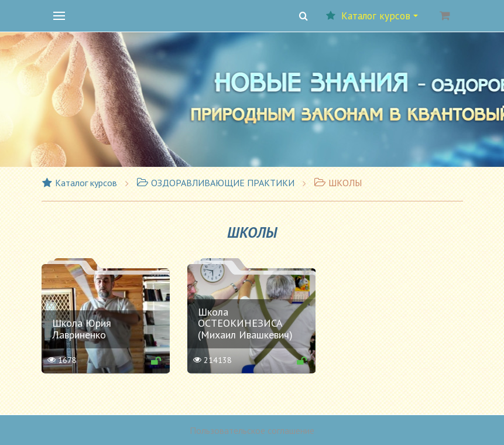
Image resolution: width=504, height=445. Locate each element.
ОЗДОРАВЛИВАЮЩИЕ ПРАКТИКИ (215, 183)
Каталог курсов (372, 16)
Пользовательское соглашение (252, 430)
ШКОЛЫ (338, 183)
